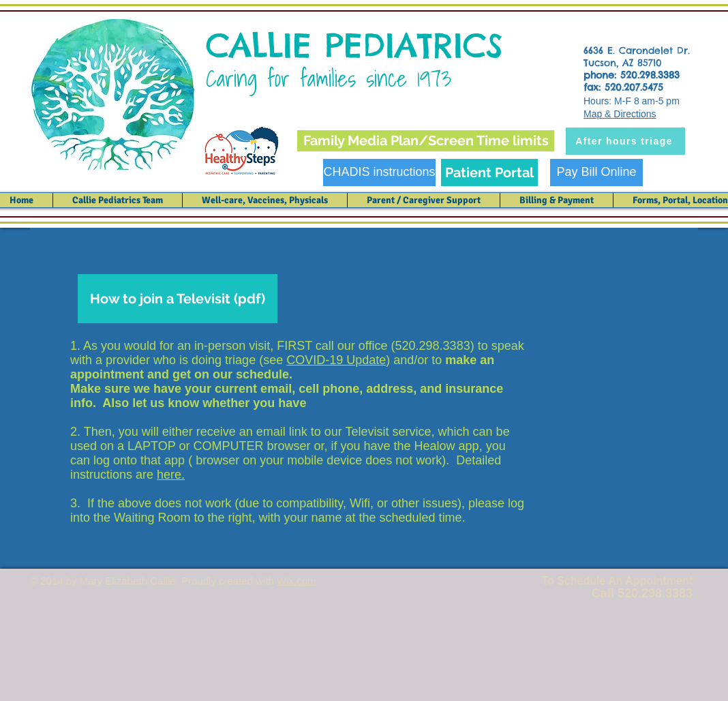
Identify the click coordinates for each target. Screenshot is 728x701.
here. (171, 475)
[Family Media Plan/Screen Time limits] (426, 141)
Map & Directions (620, 114)
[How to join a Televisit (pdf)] (178, 299)
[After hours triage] (625, 141)
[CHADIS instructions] (379, 173)
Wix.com (297, 581)
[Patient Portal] (489, 173)
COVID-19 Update (336, 360)
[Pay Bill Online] (596, 173)
